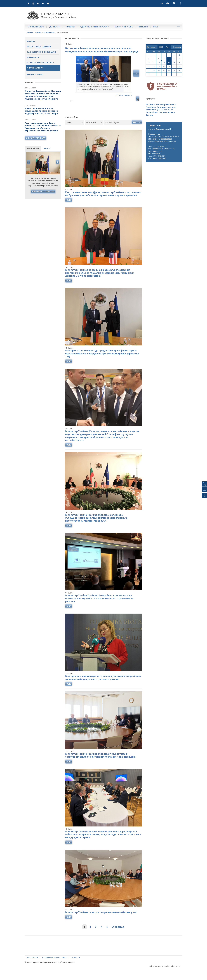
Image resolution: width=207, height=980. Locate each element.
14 (169, 63)
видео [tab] (47, 148)
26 (159, 70)
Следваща (118, 938)
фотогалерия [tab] (33, 148)
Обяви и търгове (124, 27)
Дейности (55, 27)
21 (169, 67)
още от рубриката (36, 138)
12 (159, 63)
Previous (29, 162)
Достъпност (32, 969)
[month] (168, 47)
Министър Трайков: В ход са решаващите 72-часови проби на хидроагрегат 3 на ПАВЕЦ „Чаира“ (42, 111)
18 (154, 67)
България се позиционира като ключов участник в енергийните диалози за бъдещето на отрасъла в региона (103, 689)
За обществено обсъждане (42, 52)
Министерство (36, 27)
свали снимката (124, 95)
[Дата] (75, 134)
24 (149, 70)
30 (179, 70)
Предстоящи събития (39, 47)
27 (164, 70)
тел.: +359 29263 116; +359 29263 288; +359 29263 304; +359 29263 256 (164, 138)
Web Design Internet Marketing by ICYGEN (164, 978)
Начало (30, 32)
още (69, 211)
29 (174, 70)
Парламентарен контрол (40, 63)
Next (58, 162)
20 (164, 67)
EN (162, 3)
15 (174, 63)
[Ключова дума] (117, 134)
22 (174, 67)
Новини (70, 27)
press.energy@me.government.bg (162, 141)
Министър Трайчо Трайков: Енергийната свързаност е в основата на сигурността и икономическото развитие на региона (99, 610)
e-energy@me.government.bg (160, 129)
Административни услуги (95, 27)
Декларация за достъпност (54, 969)
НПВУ (156, 27)
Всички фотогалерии (43, 191)
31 (149, 74)
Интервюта (33, 57)
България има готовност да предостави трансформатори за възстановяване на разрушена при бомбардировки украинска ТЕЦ (102, 365)
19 (159, 67)
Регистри (143, 27)
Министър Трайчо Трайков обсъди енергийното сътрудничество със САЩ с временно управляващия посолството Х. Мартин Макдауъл (96, 529)
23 (179, 67)
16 (179, 63)
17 (149, 67)
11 (154, 63)
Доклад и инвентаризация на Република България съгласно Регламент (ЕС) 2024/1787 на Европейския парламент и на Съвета (161, 110)
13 (164, 63)
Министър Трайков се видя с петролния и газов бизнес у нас (101, 924)
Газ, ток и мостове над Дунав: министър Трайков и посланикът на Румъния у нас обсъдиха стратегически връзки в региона (43, 127)
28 (169, 70)
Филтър (137, 134)
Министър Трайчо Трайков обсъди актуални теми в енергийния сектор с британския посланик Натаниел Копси (101, 767)
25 (154, 70)
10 (149, 63)
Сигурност (75, 969)
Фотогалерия (49, 32)
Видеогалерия (35, 75)
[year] (161, 47)
